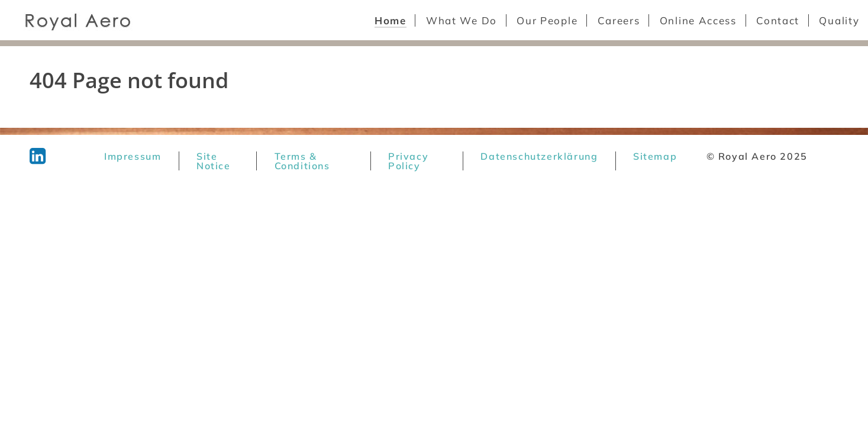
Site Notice (214, 161)
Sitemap (655, 156)
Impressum (133, 156)
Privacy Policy (408, 161)
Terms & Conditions (302, 161)
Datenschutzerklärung (539, 156)
